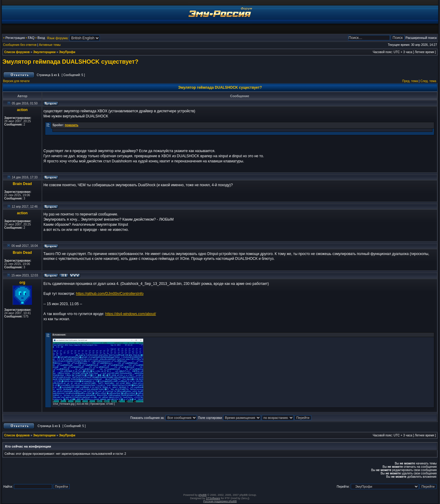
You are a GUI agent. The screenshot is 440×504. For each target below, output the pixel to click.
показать (72, 125)
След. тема (428, 81)
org (22, 282)
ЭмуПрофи (67, 52)
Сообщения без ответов (20, 45)
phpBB (203, 495)
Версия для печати (16, 81)
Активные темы (50, 45)
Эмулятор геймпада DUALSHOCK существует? (70, 62)
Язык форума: (58, 38)
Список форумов (17, 52)
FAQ (31, 38)
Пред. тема (410, 81)
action (22, 110)
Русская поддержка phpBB (220, 501)
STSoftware (213, 498)
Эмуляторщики (44, 52)
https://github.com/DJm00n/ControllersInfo (110, 294)
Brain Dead (22, 184)
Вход (41, 38)
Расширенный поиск (421, 38)
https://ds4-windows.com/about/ (131, 314)
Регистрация (15, 38)
